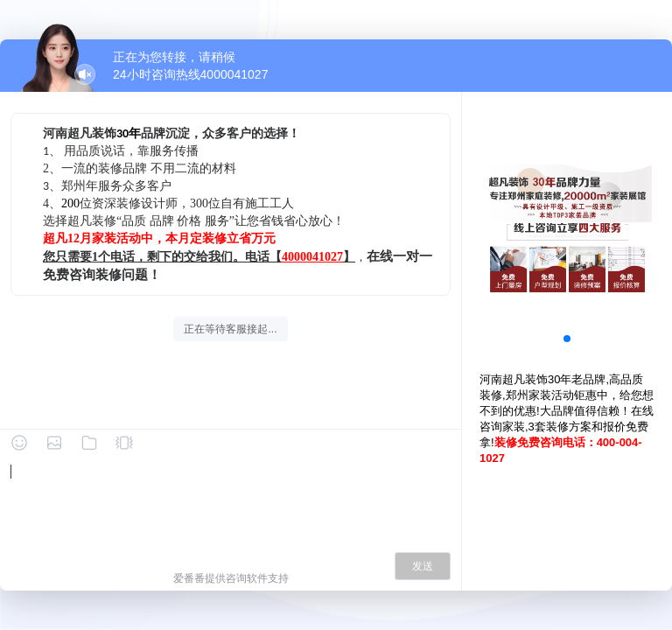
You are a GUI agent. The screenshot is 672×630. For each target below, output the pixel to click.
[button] (567, 339)
